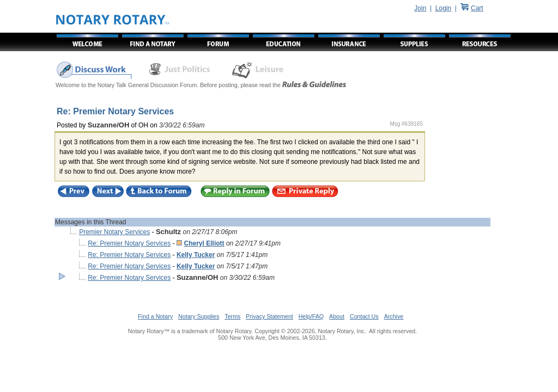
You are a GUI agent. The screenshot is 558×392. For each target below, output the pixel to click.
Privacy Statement (269, 316)
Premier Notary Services (114, 232)
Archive (394, 316)
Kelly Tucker (196, 255)
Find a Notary (155, 316)
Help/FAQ (311, 316)
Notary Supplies (199, 316)
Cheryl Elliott (204, 243)
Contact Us (364, 316)
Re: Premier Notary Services (129, 243)
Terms (232, 316)
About (337, 316)
